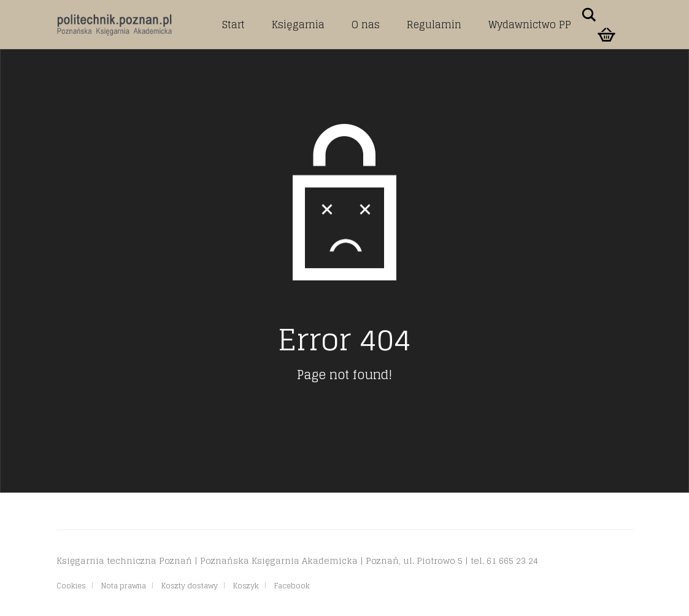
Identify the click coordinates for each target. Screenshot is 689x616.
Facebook (292, 586)
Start (233, 25)
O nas (366, 25)
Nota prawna (124, 586)
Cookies (71, 586)
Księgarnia (298, 25)
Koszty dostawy (190, 586)
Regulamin (434, 25)
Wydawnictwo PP (530, 25)
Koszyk (246, 586)
